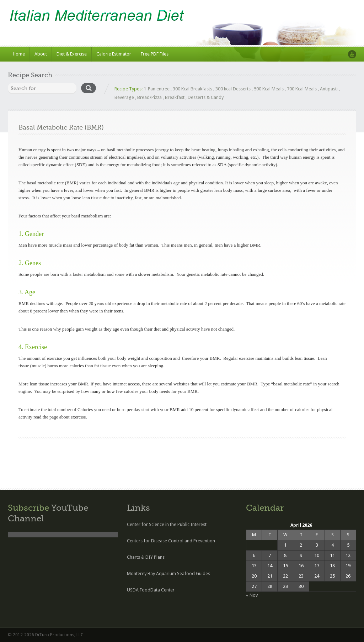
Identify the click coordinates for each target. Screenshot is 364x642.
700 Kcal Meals (302, 89)
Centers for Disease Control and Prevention (171, 541)
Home (19, 54)
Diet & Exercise (72, 54)
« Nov (252, 595)
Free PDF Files (155, 54)
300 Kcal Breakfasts (192, 89)
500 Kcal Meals (269, 89)
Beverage (124, 97)
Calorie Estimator (114, 54)
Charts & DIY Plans (146, 557)
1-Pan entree (157, 89)
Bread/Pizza (149, 97)
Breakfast (175, 97)
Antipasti (329, 89)
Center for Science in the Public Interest (167, 524)
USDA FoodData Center (151, 590)
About (41, 54)
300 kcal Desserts (233, 89)
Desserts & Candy (206, 97)
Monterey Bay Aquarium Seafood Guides (168, 573)
